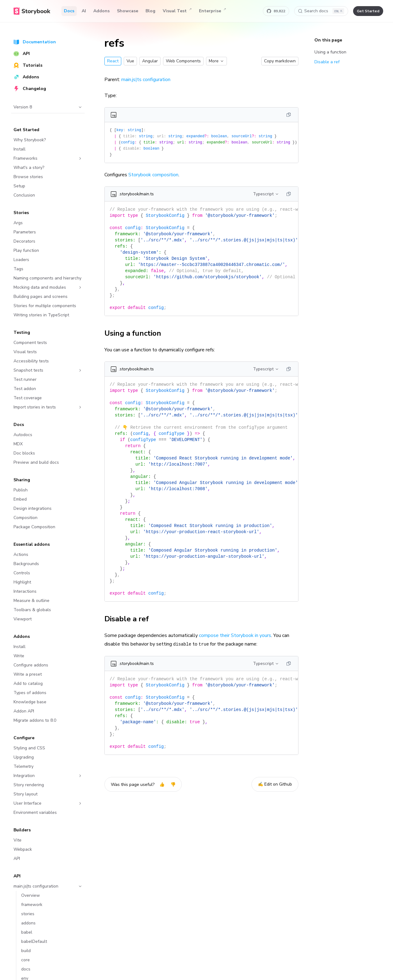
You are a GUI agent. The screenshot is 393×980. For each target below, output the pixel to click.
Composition (25, 518)
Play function (26, 250)
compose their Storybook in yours (235, 635)
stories (28, 914)
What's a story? (29, 168)
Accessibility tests (31, 361)
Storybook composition (153, 175)
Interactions (25, 591)
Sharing (22, 480)
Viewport (23, 619)
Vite (18, 840)
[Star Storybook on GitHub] (276, 11)
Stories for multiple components (45, 306)
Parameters (25, 232)
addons (28, 923)
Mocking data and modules (48, 287)
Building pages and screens (41, 297)
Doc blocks (24, 453)
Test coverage (28, 398)
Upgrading (24, 757)
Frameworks (48, 158)
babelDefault (34, 941)
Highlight (22, 582)
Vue (130, 61)
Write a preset (28, 674)
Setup (19, 186)
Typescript (266, 194)
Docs (69, 11)
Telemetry (23, 766)
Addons (101, 11)
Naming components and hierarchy (47, 278)
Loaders (21, 260)
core (25, 960)
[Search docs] (321, 11)
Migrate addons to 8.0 (35, 720)
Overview (31, 895)
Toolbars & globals (32, 610)
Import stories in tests (48, 407)
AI (84, 11)
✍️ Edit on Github (275, 784)
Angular (150, 61)
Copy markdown (280, 61)
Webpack (23, 849)
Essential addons (32, 544)
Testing (22, 332)
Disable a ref (130, 619)
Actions (21, 554)
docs (26, 969)
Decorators (24, 241)
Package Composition (34, 527)
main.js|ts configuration (48, 886)
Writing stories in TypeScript (41, 315)
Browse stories (28, 177)
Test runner (25, 379)
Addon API (24, 711)
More (216, 61)
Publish (21, 490)
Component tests (30, 343)
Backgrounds (26, 564)
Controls (22, 573)
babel (27, 932)
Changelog (30, 89)
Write (19, 656)
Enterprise (212, 11)
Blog (150, 11)
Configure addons (31, 665)
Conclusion (24, 195)
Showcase (128, 11)
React (113, 61)
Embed (20, 499)
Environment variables (35, 812)
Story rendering (29, 785)
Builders (22, 830)
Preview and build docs (36, 462)
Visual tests (25, 352)
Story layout (25, 794)
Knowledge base (30, 702)
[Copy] (289, 115)
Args (18, 223)
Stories (21, 213)
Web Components (183, 61)
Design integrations (33, 508)
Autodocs (23, 435)
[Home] (32, 11)
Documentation (35, 42)
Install (19, 149)
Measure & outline (31, 601)
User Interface (48, 803)
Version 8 (48, 107)
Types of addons (30, 693)
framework (32, 905)
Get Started (26, 130)
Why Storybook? (30, 140)
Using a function (136, 333)
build (26, 951)
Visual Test (177, 11)
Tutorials (28, 65)
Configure (24, 738)
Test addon (25, 389)
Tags (18, 269)
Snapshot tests (48, 370)
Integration (48, 776)
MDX (18, 444)
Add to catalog (28, 683)
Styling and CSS (29, 748)
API (22, 54)
